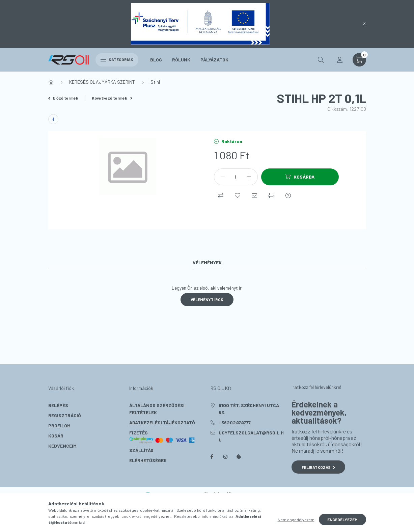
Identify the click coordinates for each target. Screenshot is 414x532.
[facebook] (53, 119)
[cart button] (359, 60)
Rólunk (181, 60)
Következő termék (112, 98)
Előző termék (63, 98)
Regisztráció (65, 415)
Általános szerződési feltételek (157, 409)
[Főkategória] (51, 82)
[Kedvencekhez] (238, 195)
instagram (225, 457)
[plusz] (249, 177)
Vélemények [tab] (207, 262)
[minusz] (223, 177)
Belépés (58, 405)
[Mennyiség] (236, 177)
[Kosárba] (300, 177)
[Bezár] (364, 24)
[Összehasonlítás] (221, 195)
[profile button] (340, 60)
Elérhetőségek (148, 460)
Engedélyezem (342, 520)
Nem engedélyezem (296, 520)
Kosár (56, 436)
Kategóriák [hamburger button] (117, 59)
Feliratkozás (318, 467)
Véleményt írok (207, 299)
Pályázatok (214, 60)
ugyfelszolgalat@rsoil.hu (251, 436)
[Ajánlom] (254, 195)
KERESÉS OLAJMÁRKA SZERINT (102, 82)
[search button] (321, 60)
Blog (156, 60)
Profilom (59, 425)
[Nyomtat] (271, 195)
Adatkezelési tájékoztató (162, 422)
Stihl (155, 82)
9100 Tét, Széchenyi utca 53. (249, 409)
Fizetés (162, 437)
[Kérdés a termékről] (288, 195)
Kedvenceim (62, 446)
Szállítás (141, 450)
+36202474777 (235, 422)
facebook (212, 457)
